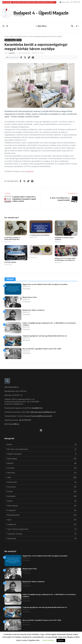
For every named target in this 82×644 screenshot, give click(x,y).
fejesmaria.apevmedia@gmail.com (43, 412)
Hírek (12, 36)
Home (7, 36)
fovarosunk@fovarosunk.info (42, 416)
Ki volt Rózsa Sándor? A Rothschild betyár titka (12, 239)
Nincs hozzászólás (24, 53)
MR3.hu (16, 424)
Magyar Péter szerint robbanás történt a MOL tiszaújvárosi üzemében (45, 284)
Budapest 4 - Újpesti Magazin (41, 13)
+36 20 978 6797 (25, 420)
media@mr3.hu (37, 408)
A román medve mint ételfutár (39, 235)
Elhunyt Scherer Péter (30, 297)
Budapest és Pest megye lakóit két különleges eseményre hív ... (66, 259)
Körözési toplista (10, 262)
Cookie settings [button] (48, 640)
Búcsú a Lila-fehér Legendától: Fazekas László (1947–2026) (42, 349)
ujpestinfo (12, 53)
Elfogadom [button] (61, 640)
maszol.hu (30, 171)
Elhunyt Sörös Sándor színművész (34, 310)
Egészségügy (10, 40)
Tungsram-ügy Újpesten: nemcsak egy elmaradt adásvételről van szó (45, 336)
